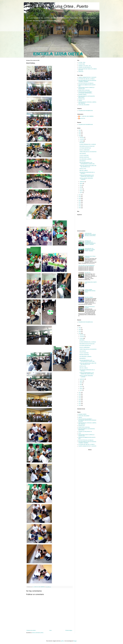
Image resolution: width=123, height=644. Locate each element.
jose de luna (82, 118)
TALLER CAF (88, 273)
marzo (81, 189)
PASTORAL (82, 143)
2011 (80, 206)
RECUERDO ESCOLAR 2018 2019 (87, 146)
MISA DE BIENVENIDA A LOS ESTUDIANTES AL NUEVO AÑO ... (88, 163)
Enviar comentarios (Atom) (38, 633)
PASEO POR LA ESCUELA (84, 90)
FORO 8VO (81, 72)
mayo (81, 185)
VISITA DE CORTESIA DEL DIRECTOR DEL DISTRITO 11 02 (88, 166)
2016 (80, 197)
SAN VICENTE (83, 154)
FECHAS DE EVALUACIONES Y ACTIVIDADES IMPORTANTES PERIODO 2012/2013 (87, 420)
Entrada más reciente (31, 630)
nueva (80, 433)
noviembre (82, 139)
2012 (80, 204)
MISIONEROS (83, 161)
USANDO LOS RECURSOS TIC (85, 67)
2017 (80, 195)
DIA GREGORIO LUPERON (85, 159)
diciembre (82, 137)
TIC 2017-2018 (82, 64)
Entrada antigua (69, 630)
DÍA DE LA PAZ (83, 169)
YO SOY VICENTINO (84, 155)
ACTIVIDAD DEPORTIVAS (85, 148)
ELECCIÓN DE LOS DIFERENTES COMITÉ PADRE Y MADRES (90, 250)
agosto (81, 183)
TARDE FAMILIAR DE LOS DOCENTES (88, 152)
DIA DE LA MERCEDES (85, 150)
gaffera (62, 641)
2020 (80, 132)
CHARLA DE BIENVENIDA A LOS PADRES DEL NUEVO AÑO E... (87, 176)
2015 (80, 199)
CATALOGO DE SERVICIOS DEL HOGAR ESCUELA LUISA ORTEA (90, 235)
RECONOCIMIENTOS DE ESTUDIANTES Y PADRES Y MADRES (87, 81)
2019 (80, 134)
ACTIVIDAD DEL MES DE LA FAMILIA (86, 79)
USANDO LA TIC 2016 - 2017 (85, 66)
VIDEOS (80, 101)
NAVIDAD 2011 (82, 99)
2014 (80, 200)
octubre (81, 141)
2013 (80, 202)
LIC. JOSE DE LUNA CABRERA (87, 116)
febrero (81, 191)
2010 (80, 208)
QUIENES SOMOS (82, 95)
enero (81, 193)
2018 (80, 136)
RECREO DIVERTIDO (84, 157)
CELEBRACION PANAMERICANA (86, 111)
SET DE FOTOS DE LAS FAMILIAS (86, 83)
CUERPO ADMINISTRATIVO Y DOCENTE (87, 77)
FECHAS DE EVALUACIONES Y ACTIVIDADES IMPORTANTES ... (86, 92)
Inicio (51, 630)
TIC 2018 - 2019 (82, 62)
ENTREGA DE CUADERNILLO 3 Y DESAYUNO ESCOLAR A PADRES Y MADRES (90, 243)
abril (81, 187)
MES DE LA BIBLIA (84, 170)
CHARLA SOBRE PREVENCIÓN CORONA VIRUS (90, 291)
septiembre (82, 182)
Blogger (75, 641)
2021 (80, 130)
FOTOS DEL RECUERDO (84, 105)
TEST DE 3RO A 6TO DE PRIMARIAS (86, 266)
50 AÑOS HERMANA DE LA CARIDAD (88, 144)
